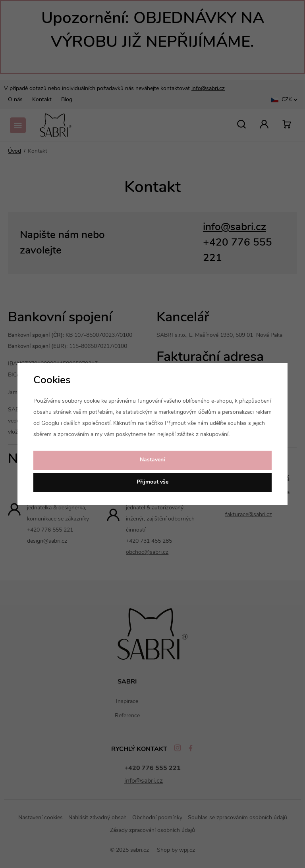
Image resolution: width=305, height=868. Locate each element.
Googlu (50, 423)
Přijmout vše (152, 482)
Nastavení (152, 460)
